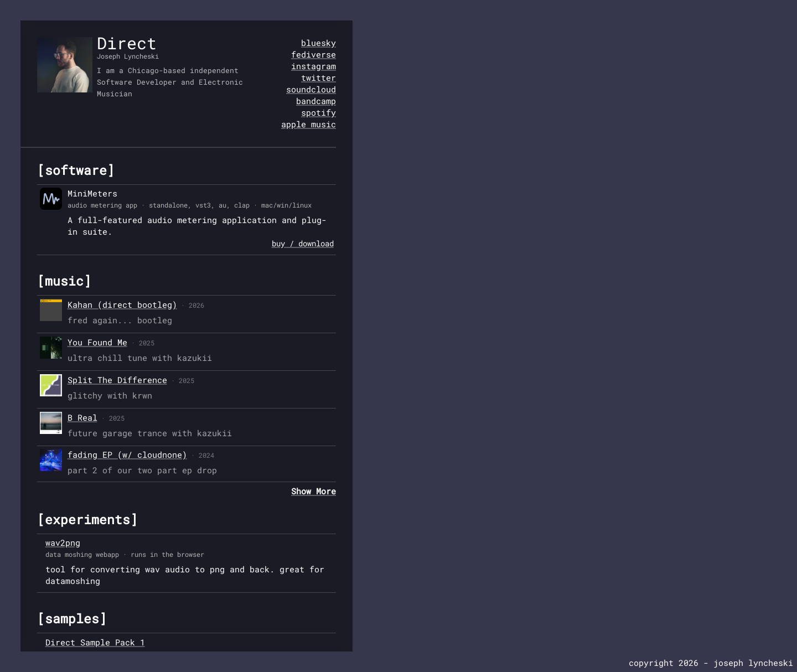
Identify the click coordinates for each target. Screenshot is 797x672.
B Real (82, 417)
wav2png (63, 542)
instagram (314, 66)
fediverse (314, 54)
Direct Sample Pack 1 (95, 642)
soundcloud (311, 89)
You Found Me (97, 342)
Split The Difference (117, 380)
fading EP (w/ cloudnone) (127, 454)
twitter (319, 77)
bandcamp (316, 101)
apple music (309, 124)
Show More (314, 491)
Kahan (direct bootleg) (122, 304)
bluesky (319, 43)
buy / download (303, 243)
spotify (319, 112)
